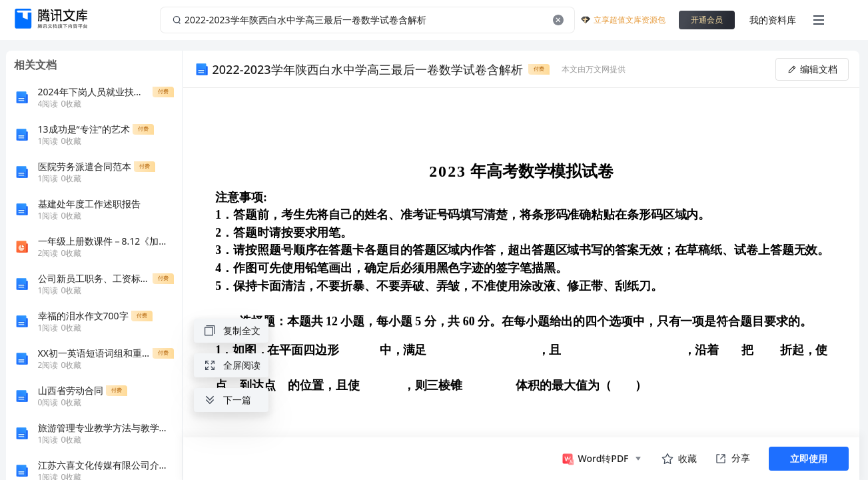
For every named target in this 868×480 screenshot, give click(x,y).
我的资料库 (773, 20)
